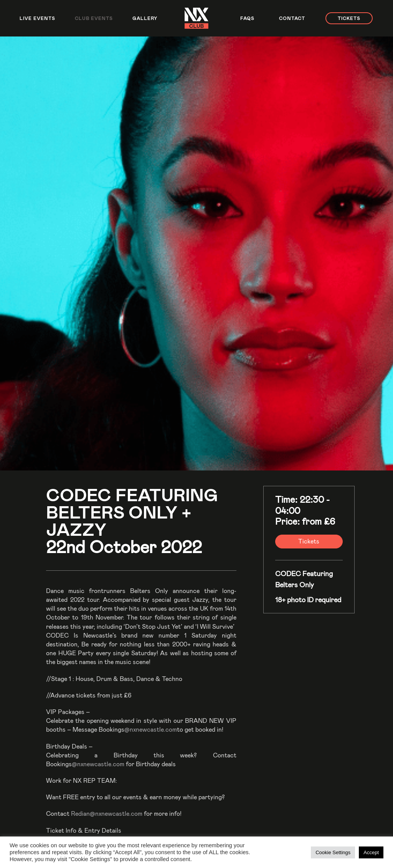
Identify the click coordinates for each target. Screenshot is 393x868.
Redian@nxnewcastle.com (107, 813)
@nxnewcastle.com (151, 729)
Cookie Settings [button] (333, 852)
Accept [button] (371, 852)
